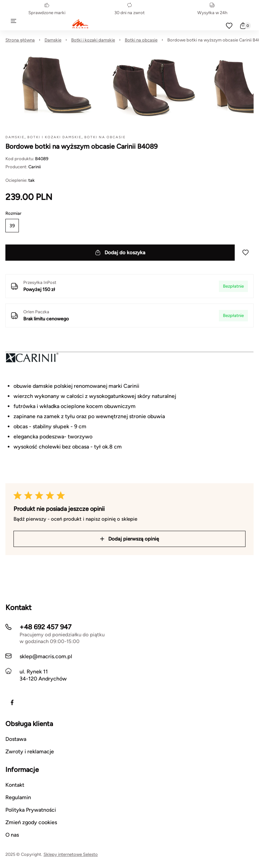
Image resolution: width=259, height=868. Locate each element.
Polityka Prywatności (31, 810)
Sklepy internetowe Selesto (71, 854)
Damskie (53, 40)
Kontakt (15, 785)
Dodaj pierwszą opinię (129, 539)
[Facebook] (12, 702)
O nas (12, 835)
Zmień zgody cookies (31, 822)
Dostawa (16, 739)
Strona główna (20, 40)
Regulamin (18, 797)
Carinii (35, 167)
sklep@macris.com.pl (46, 656)
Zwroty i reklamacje (30, 751)
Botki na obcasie (141, 40)
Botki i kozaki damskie (93, 40)
